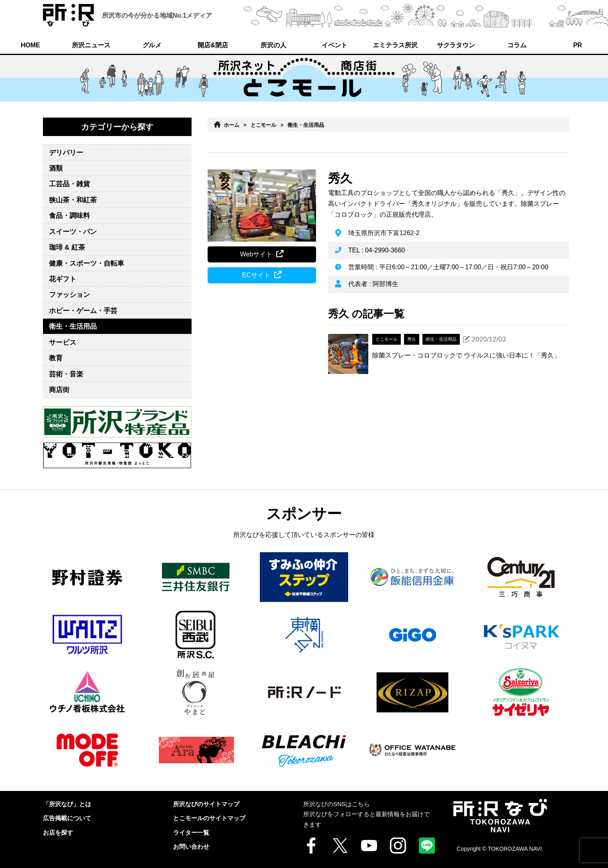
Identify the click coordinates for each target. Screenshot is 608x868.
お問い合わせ (191, 847)
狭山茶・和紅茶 (73, 200)
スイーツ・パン (73, 232)
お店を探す (58, 832)
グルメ (152, 45)
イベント (335, 45)
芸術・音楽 (66, 374)
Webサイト (256, 254)
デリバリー (66, 153)
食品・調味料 (69, 216)
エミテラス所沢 (395, 45)
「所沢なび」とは (67, 804)
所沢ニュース (91, 45)
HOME (31, 45)
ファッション (69, 295)
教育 (56, 358)
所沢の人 (273, 45)
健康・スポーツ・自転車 (87, 263)
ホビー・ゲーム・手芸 (83, 311)
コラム (517, 45)
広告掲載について (67, 818)
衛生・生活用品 (73, 326)
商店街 (59, 390)
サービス (63, 343)
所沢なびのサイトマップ (206, 804)
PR (577, 45)
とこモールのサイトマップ (209, 818)
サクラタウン (456, 45)
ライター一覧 (191, 832)
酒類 (56, 168)
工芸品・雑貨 (69, 184)
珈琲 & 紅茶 (67, 247)
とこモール (264, 125)
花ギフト (63, 279)
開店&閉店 (213, 45)
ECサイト (256, 275)
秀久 (340, 178)
